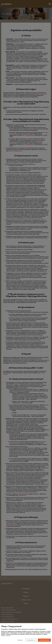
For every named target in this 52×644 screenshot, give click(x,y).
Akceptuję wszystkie (44, 640)
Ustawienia (20, 640)
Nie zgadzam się (31, 640)
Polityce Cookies (6, 636)
